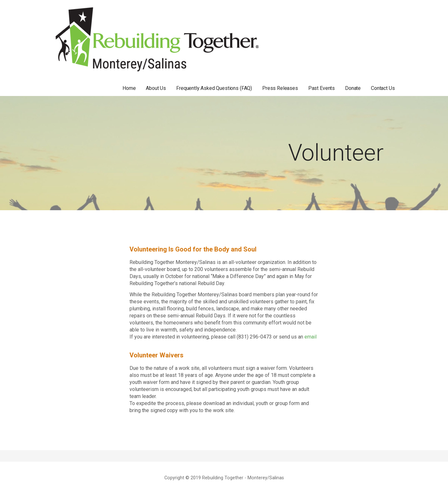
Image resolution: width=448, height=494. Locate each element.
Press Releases (280, 88)
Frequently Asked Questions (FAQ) (214, 88)
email (310, 337)
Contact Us (383, 88)
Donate (353, 88)
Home (129, 88)
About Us (156, 88)
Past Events (322, 88)
